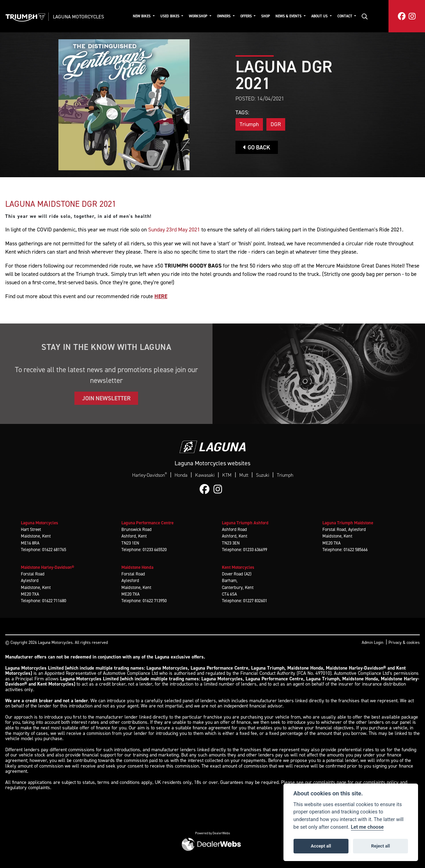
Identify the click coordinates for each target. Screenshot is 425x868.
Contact (345, 16)
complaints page (330, 782)
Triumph (249, 124)
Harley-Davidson (150, 475)
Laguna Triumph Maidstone (348, 523)
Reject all (380, 846)
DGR (276, 124)
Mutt (244, 475)
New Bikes (142, 16)
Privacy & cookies (404, 642)
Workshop (199, 16)
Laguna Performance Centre (147, 523)
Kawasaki (205, 475)
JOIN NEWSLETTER (106, 398)
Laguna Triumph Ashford (245, 523)
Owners (224, 16)
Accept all (321, 846)
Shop (266, 16)
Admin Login (372, 642)
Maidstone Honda (137, 567)
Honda (181, 475)
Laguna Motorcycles (78, 17)
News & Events (289, 16)
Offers (247, 16)
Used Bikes (170, 16)
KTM (227, 475)
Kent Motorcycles (238, 567)
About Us (320, 16)
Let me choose (367, 827)
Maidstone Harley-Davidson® (47, 567)
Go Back (257, 147)
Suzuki (263, 475)
